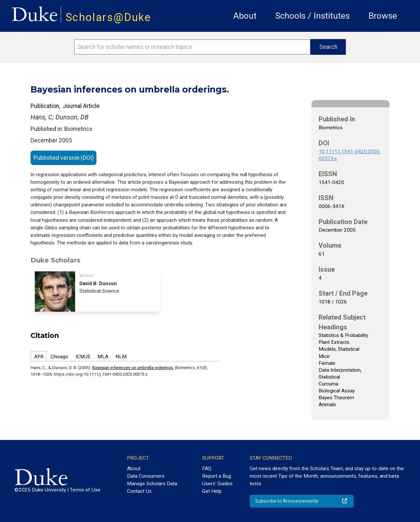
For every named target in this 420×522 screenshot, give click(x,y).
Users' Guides (217, 484)
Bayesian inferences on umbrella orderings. (133, 368)
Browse (383, 16)
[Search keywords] (192, 47)
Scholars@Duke (108, 17)
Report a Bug (217, 476)
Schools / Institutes (313, 16)
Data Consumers (146, 476)
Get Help (212, 491)
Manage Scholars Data (152, 484)
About (245, 16)
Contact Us (139, 491)
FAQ (207, 469)
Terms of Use (85, 490)
